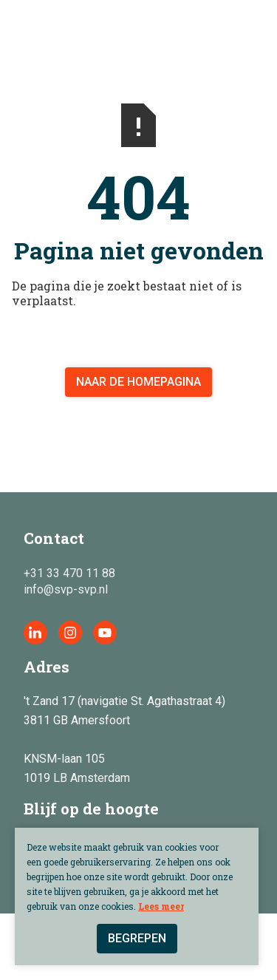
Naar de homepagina (138, 382)
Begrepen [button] (137, 938)
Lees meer (161, 906)
